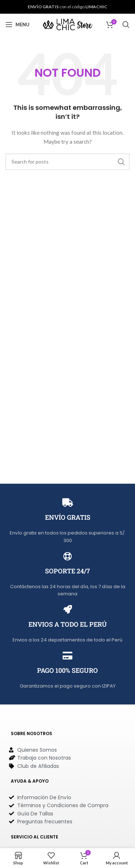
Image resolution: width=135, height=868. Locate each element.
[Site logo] (68, 24)
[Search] (126, 24)
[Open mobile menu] (17, 24)
